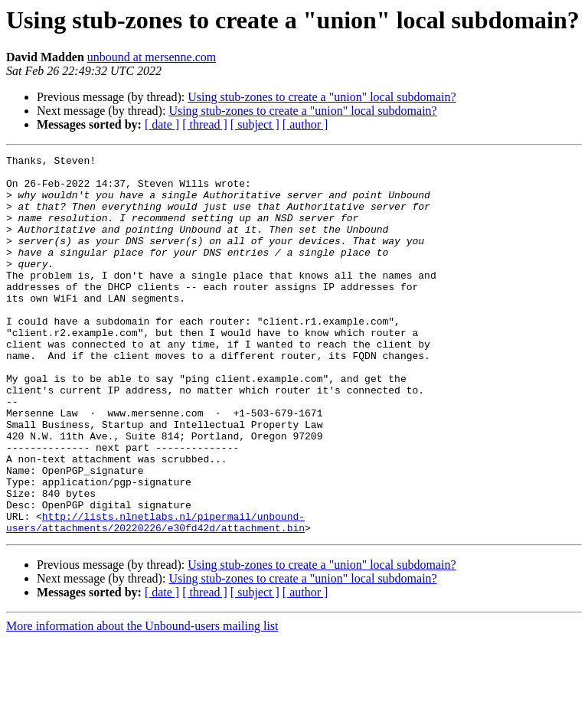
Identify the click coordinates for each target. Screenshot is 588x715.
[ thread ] (205, 124)
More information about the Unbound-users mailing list (142, 702)
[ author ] (305, 124)
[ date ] (162, 124)
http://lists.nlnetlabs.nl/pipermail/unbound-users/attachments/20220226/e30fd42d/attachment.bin (155, 596)
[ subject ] (255, 124)
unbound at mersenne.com (152, 57)
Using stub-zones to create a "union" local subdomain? (322, 97)
